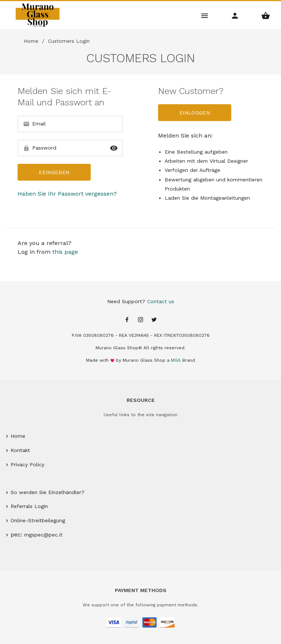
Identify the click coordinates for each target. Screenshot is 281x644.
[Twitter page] (154, 320)
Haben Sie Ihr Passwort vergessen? (67, 194)
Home (31, 41)
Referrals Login (29, 506)
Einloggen (195, 113)
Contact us (161, 301)
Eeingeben (54, 172)
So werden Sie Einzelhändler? (48, 492)
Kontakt (20, 450)
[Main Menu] (205, 15)
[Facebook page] (127, 320)
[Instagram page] (140, 320)
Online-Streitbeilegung (38, 520)
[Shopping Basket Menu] (266, 15)
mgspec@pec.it (43, 535)
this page (65, 252)
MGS (176, 360)
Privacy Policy (27, 464)
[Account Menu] (235, 15)
